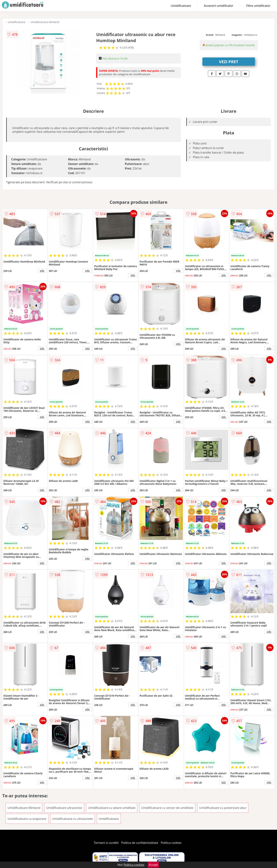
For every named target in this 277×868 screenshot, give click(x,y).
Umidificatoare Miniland (45, 22)
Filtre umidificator (258, 6)
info (42, 271)
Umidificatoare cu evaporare (27, 819)
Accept (153, 865)
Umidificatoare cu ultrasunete (73, 819)
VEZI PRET (229, 62)
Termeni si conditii (106, 843)
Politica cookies (171, 843)
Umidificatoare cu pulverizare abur (223, 808)
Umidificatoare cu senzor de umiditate (167, 808)
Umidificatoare (181, 6)
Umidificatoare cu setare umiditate (112, 808)
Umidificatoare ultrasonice (64, 808)
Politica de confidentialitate (140, 843)
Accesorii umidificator (219, 6)
